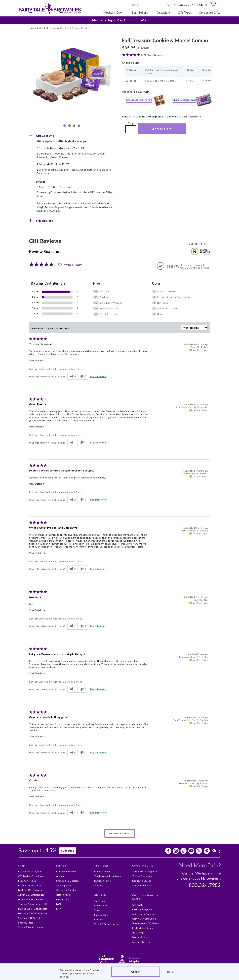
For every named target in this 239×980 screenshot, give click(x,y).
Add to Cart (162, 129)
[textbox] (147, 4)
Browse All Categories (31, 871)
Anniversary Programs (144, 914)
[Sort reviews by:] (194, 328)
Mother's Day (113, 12)
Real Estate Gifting (143, 928)
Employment (101, 915)
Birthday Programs (142, 909)
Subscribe (68, 851)
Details (171, 972)
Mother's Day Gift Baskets (33, 913)
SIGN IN (202, 5)
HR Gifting (138, 933)
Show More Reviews (120, 833)
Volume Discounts (142, 876)
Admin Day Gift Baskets (31, 895)
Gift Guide (138, 905)
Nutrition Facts (102, 881)
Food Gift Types (27, 881)
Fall (39, 28)
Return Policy (64, 895)
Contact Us (101, 919)
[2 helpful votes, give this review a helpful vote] (72, 443)
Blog (216, 851)
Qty (131, 123)
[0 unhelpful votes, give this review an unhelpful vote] (83, 376)
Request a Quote (142, 881)
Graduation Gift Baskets (32, 899)
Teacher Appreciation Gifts (33, 904)
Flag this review (98, 376)
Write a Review (73, 265)
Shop (21, 865)
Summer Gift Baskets (30, 918)
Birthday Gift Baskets (30, 890)
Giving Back (101, 905)
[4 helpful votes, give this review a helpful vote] (72, 753)
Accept (136, 972)
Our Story (100, 901)
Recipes (99, 885)
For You (61, 865)
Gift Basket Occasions (31, 876)
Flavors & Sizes (102, 871)
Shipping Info (64, 885)
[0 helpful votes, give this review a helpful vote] (72, 376)
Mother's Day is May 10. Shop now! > (119, 20)
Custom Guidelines (143, 885)
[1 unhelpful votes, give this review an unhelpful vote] (83, 753)
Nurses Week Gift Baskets (33, 909)
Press (97, 910)
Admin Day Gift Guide (144, 919)
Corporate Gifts (210, 12)
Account (61, 876)
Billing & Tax (63, 899)
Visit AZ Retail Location (31, 927)
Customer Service (66, 871)
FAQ (59, 904)
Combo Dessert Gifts (30, 885)
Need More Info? (200, 866)
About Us (100, 895)
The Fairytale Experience (108, 876)
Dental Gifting (140, 937)
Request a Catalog (66, 890)
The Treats (101, 865)
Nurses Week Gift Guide (146, 923)
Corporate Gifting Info (144, 871)
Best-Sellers (139, 12)
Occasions (164, 12)
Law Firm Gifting (141, 942)
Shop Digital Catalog (67, 881)
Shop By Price (26, 923)
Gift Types (185, 12)
